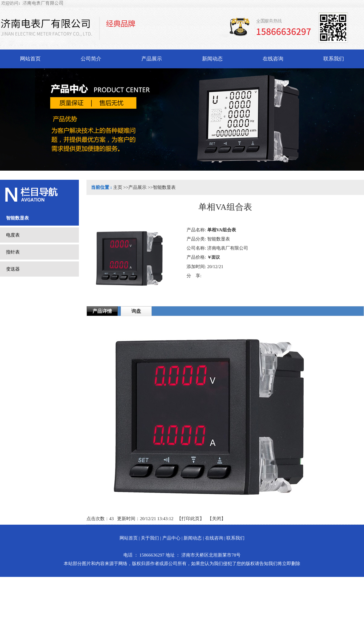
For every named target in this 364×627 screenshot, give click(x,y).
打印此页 (190, 519)
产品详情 (102, 311)
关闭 (217, 519)
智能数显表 (164, 187)
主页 (118, 187)
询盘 (136, 311)
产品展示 (137, 187)
